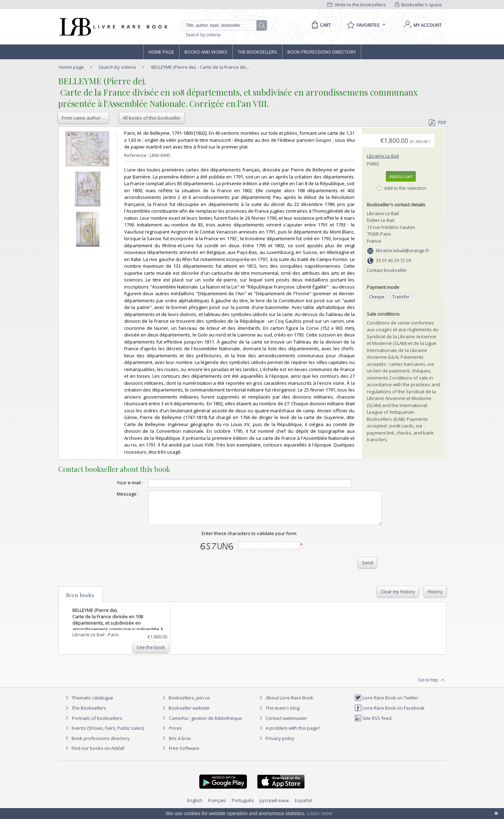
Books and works (206, 52)
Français (217, 807)
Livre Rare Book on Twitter (386, 704)
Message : (114, 494)
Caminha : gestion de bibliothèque (205, 724)
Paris (373, 164)
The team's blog (278, 714)
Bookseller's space (419, 5)
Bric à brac (180, 745)
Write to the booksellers (357, 5)
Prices (175, 734)
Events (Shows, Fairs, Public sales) (104, 734)
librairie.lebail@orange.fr (403, 250)
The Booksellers (257, 52)
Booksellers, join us (185, 704)
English (195, 807)
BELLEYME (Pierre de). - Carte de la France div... (200, 67)
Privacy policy (276, 745)
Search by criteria (203, 35)
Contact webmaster (282, 724)
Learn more (320, 813)
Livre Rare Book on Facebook (390, 714)
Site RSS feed (373, 724)
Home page (161, 52)
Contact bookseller (387, 270)
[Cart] (320, 25)
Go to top (432, 686)
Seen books (80, 601)
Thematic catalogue (88, 704)
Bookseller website (185, 714)
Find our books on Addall (94, 754)
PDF (437, 122)
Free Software (184, 754)
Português (243, 807)
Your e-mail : (116, 483)
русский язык (274, 807)
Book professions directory (322, 52)
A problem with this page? (289, 734)
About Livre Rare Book (290, 704)
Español (303, 807)
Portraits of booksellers (97, 724)
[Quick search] (222, 25)
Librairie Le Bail (383, 156)
